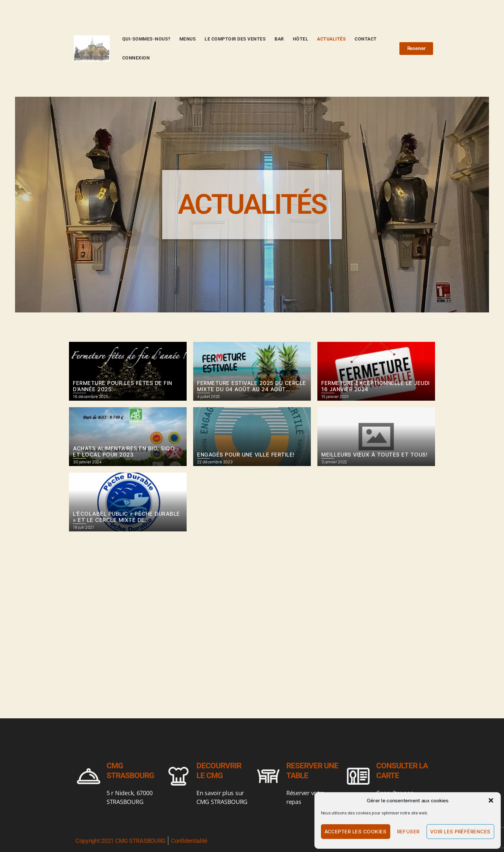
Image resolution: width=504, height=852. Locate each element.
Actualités (331, 39)
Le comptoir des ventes (235, 39)
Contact (366, 39)
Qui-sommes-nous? (146, 39)
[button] (491, 800)
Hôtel (301, 39)
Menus (188, 39)
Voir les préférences (460, 832)
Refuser (409, 832)
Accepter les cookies (356, 832)
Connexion (136, 58)
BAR (279, 39)
